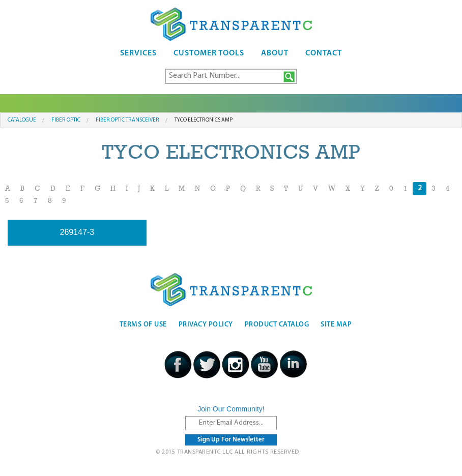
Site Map (336, 325)
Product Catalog (277, 325)
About (275, 53)
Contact (324, 53)
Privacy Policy (206, 325)
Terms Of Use (143, 325)
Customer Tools (209, 53)
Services (138, 53)
